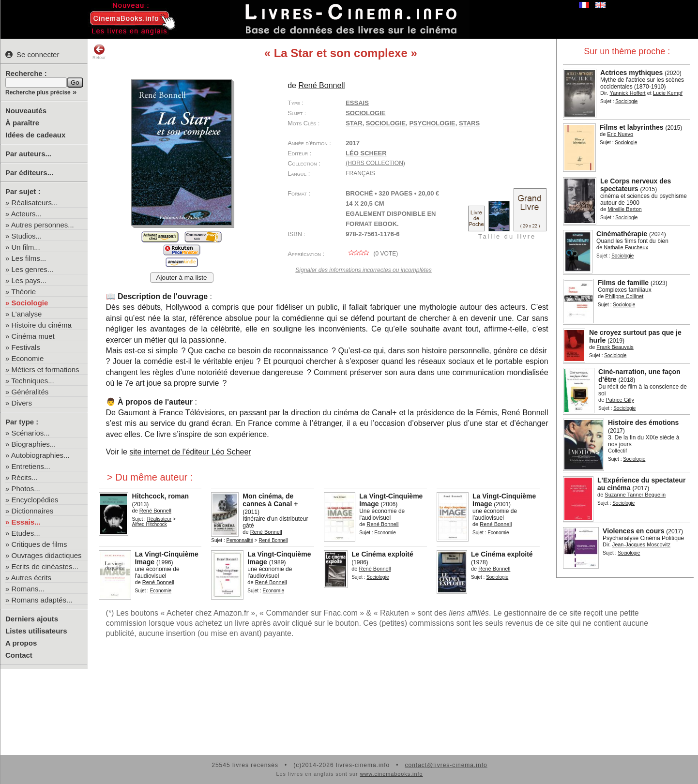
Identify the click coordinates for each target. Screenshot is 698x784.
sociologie (386, 123)
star (354, 123)
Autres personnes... (43, 225)
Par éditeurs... (29, 173)
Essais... (26, 522)
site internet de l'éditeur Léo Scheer (190, 452)
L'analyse (27, 314)
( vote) (372, 254)
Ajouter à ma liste (182, 278)
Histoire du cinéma (42, 325)
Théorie (23, 292)
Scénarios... (31, 433)
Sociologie (30, 303)
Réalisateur (159, 519)
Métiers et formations (46, 369)
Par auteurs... (28, 154)
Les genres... (33, 269)
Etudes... (26, 533)
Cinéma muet (33, 336)
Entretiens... (31, 466)
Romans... (28, 589)
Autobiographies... (40, 455)
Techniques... (32, 381)
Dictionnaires (33, 511)
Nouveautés (26, 111)
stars (469, 123)
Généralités (30, 392)
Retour (99, 52)
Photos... (26, 489)
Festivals (26, 347)
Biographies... (34, 444)
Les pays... (29, 280)
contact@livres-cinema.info (446, 765)
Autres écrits (31, 578)
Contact (19, 655)
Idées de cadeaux (35, 135)
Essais (357, 103)
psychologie (432, 123)
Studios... (27, 236)
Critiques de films (39, 544)
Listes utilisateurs (36, 631)
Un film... (26, 247)
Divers (22, 403)
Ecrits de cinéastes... (45, 566)
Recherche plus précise (38, 92)
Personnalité (240, 540)
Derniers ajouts (32, 619)
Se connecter (32, 54)
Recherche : (26, 73)
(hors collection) (375, 163)
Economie (28, 358)
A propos (21, 643)
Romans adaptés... (42, 600)
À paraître (22, 123)
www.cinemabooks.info (392, 774)
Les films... (29, 258)
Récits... (25, 477)
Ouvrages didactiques (47, 555)
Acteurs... (26, 214)
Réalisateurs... (35, 203)
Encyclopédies (35, 500)
